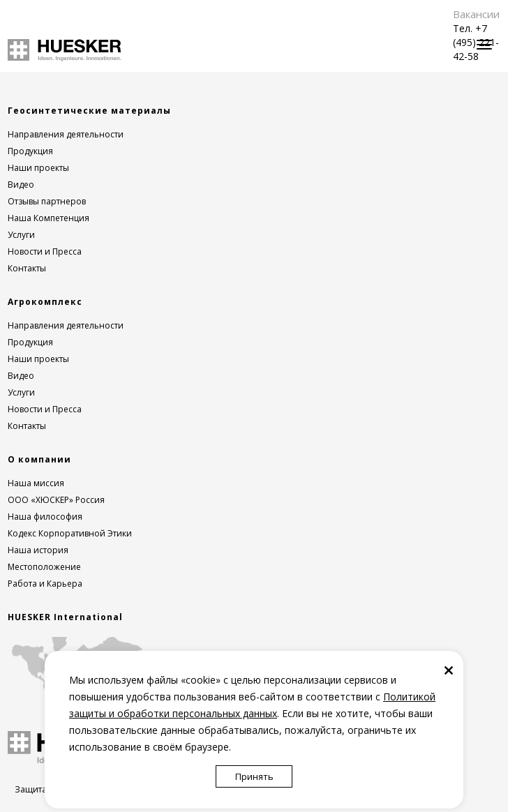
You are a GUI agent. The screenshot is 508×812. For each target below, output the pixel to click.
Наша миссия (36, 483)
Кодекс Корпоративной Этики (70, 533)
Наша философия (45, 517)
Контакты (27, 268)
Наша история (38, 550)
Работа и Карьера (45, 584)
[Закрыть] (449, 670)
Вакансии (476, 14)
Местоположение (44, 567)
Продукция (30, 151)
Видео (21, 185)
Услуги (21, 235)
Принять (254, 776)
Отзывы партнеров (47, 201)
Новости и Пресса (45, 251)
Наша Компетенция (48, 218)
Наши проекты (38, 168)
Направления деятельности (66, 134)
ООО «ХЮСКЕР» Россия (56, 500)
